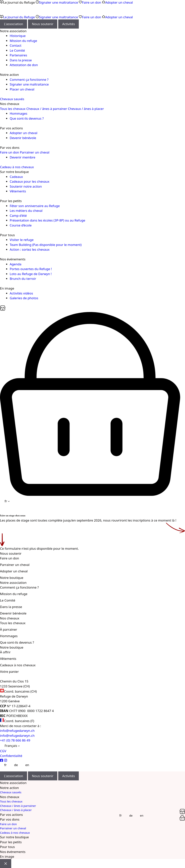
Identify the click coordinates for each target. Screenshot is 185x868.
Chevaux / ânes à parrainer (47, 109)
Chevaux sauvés (12, 99)
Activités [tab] (69, 24)
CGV (3, 751)
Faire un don (10, 152)
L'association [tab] (14, 24)
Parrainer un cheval (35, 152)
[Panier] (3, 309)
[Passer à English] (25, 765)
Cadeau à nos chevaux (17, 167)
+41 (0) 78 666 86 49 (15, 740)
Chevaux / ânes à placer (86, 109)
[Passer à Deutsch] (14, 765)
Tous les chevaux (13, 109)
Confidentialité (11, 756)
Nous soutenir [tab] (43, 24)
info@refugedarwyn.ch (17, 731)
